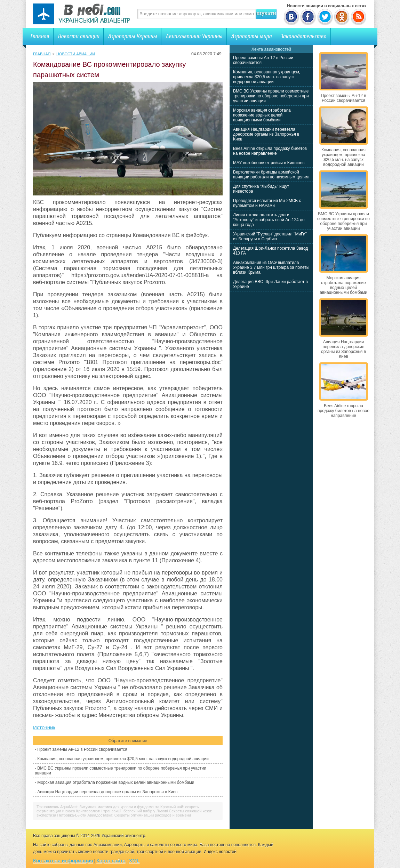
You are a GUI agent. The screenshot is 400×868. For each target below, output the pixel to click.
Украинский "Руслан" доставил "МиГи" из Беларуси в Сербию (270, 236)
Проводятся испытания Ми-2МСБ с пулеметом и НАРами (267, 203)
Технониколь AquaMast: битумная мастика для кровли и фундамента (98, 807)
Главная (40, 36)
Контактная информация (63, 861)
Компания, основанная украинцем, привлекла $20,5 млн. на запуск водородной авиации (123, 759)
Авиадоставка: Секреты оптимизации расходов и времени (139, 815)
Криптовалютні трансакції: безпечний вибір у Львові (122, 811)
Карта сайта (111, 861)
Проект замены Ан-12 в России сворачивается (82, 749)
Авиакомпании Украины (194, 36)
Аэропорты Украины (132, 36)
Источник (44, 727)
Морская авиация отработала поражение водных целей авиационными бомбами (116, 782)
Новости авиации (78, 36)
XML (134, 861)
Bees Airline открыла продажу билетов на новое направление (270, 151)
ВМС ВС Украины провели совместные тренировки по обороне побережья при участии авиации (271, 96)
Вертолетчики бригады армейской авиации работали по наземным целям (271, 175)
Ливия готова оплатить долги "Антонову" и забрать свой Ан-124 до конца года (269, 220)
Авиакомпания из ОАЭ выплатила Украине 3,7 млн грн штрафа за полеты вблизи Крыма (271, 267)
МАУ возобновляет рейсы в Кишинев (269, 163)
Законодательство (303, 36)
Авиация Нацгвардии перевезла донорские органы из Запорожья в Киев (107, 792)
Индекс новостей (220, 852)
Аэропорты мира (251, 36)
